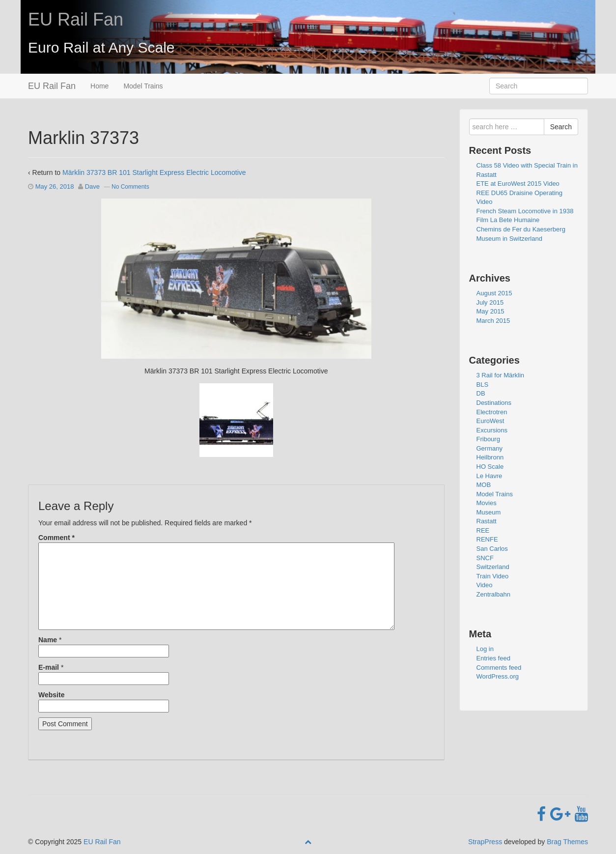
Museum (489, 512)
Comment (56, 538)
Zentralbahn (493, 594)
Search (561, 127)
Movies (487, 503)
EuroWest (490, 421)
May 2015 (490, 311)
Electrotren (492, 412)
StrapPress (485, 842)
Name (48, 640)
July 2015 (490, 302)
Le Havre (490, 476)
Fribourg (488, 439)
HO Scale (490, 467)
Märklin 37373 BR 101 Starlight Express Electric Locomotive (154, 172)
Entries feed (493, 658)
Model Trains (143, 86)
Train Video (493, 576)
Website (51, 695)
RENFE (487, 539)
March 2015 (493, 321)
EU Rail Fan (76, 19)
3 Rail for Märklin (501, 375)
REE (483, 530)
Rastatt (487, 521)
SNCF (485, 558)
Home (99, 86)
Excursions (492, 430)
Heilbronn (490, 457)
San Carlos (492, 549)
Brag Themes (567, 842)
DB (481, 393)
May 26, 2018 (55, 186)
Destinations (494, 403)
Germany (490, 448)
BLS (483, 384)
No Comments (130, 187)
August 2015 (494, 293)
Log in (485, 649)
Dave (92, 186)
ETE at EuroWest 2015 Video (518, 184)
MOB (484, 485)
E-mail (49, 667)
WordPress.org (498, 676)
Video (485, 585)
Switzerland (493, 567)
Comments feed (499, 668)
